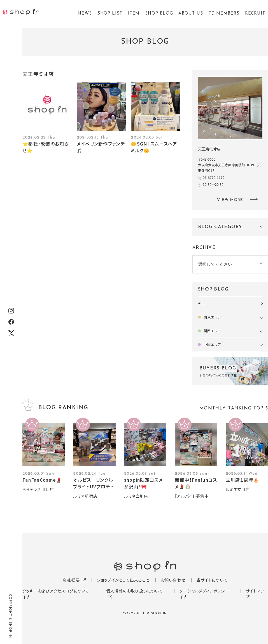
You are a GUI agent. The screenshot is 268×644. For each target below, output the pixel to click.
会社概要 (71, 580)
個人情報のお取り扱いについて (135, 591)
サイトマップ (255, 594)
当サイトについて (212, 580)
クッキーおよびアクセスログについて (56, 591)
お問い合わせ (173, 580)
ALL (201, 303)
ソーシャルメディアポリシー (204, 591)
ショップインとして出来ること (123, 580)
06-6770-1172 (214, 177)
